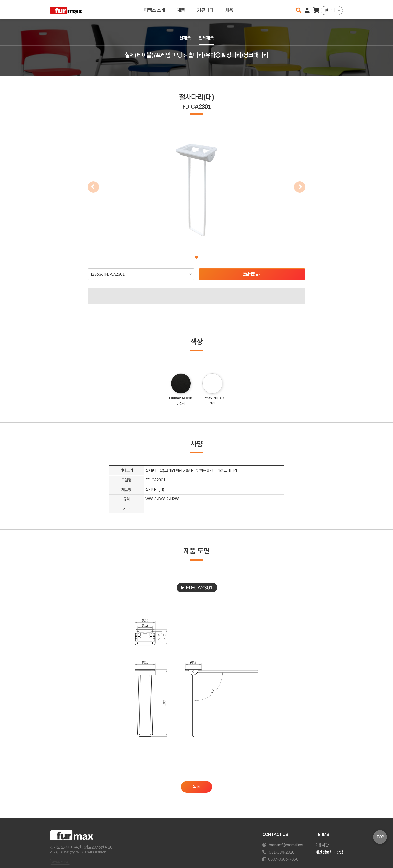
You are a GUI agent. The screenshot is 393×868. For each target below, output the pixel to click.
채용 (229, 9)
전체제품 (207, 38)
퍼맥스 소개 (154, 9)
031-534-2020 (282, 852)
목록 (197, 787)
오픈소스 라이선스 (60, 862)
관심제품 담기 (252, 274)
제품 (181, 9)
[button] (197, 257)
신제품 (184, 38)
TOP (380, 837)
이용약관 (322, 845)
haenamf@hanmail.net (286, 845)
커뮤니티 (205, 9)
